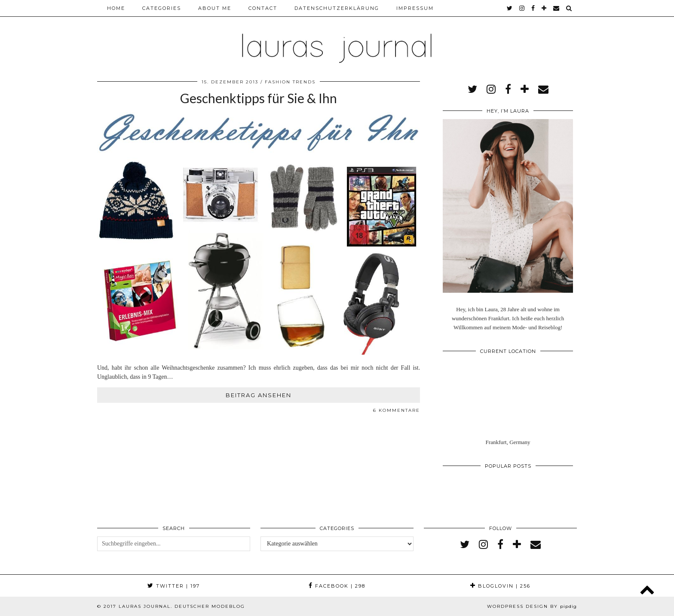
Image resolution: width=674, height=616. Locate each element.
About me (215, 8)
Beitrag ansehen (259, 395)
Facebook (337, 586)
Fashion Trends (290, 82)
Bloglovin (500, 586)
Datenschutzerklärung (337, 8)
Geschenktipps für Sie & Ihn (259, 98)
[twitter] (510, 8)
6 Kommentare (397, 410)
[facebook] (533, 8)
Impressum (415, 8)
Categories (162, 8)
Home (116, 8)
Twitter (174, 586)
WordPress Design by (532, 606)
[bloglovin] (544, 8)
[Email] (557, 8)
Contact (263, 8)
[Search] (569, 8)
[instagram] (522, 8)
